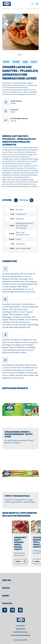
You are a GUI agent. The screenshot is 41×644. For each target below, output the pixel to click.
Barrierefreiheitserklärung (20, 639)
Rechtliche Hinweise (20, 636)
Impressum (21, 629)
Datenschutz (20, 632)
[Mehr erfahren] (16, 565)
